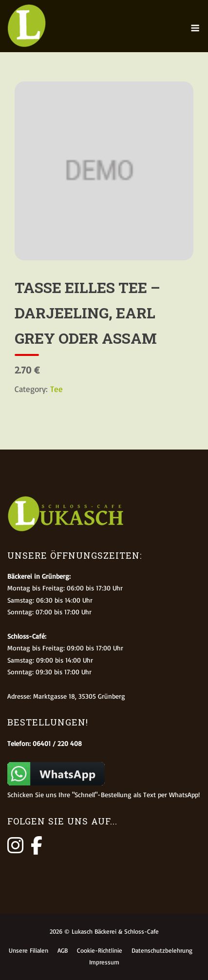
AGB (63, 950)
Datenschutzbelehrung (162, 950)
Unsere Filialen (28, 950)
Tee (57, 389)
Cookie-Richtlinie (100, 950)
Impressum (104, 962)
